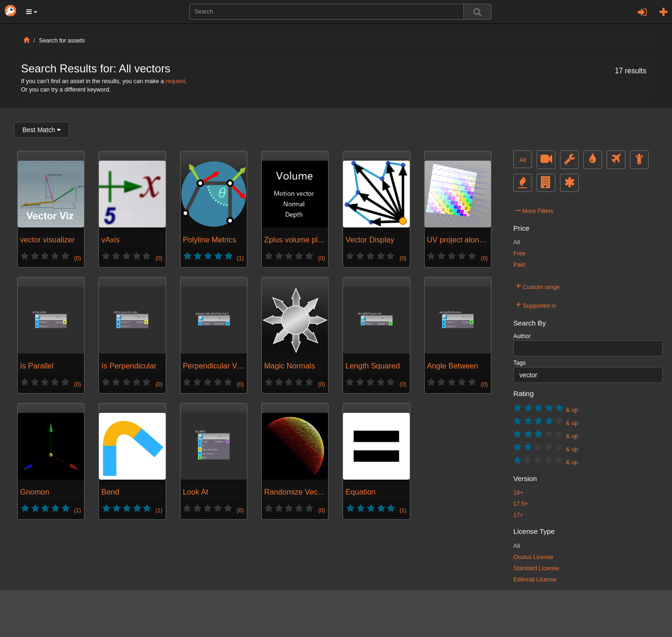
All (523, 160)
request (175, 81)
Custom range (538, 286)
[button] (32, 12)
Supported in (536, 304)
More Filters (535, 210)
